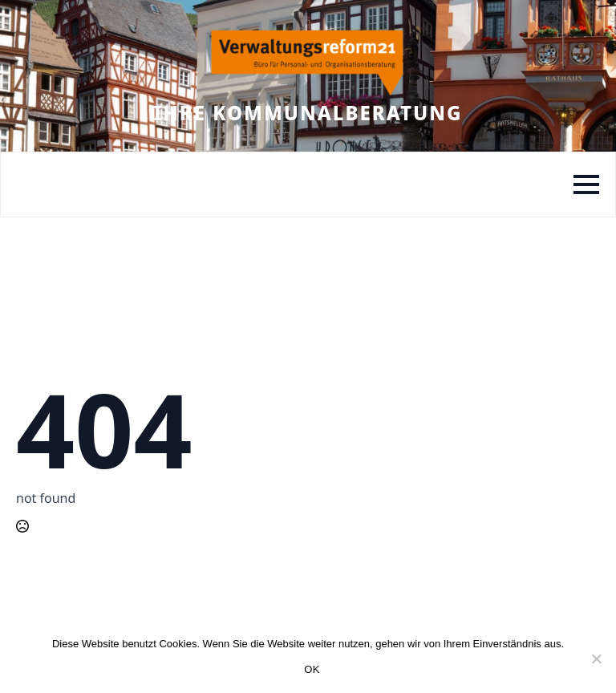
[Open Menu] (586, 184)
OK (312, 669)
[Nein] (596, 659)
